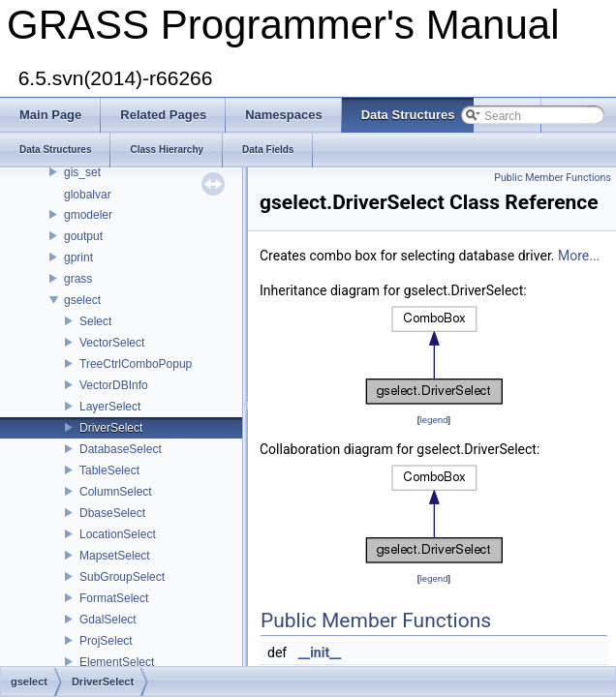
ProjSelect (106, 641)
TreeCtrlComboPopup (136, 364)
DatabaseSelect (121, 449)
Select (95, 321)
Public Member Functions (553, 178)
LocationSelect (118, 534)
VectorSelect (112, 343)
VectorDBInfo (114, 385)
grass (78, 279)
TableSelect (109, 470)
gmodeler (88, 215)
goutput (83, 236)
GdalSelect (108, 620)
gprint (78, 258)
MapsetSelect (115, 556)
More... (579, 256)
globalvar (88, 195)
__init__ (320, 652)
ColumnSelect (116, 492)
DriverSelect (111, 428)
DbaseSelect (112, 513)
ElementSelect (117, 662)
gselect (82, 300)
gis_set (82, 172)
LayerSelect (110, 407)
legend (433, 420)
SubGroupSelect (122, 577)
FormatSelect (114, 598)
